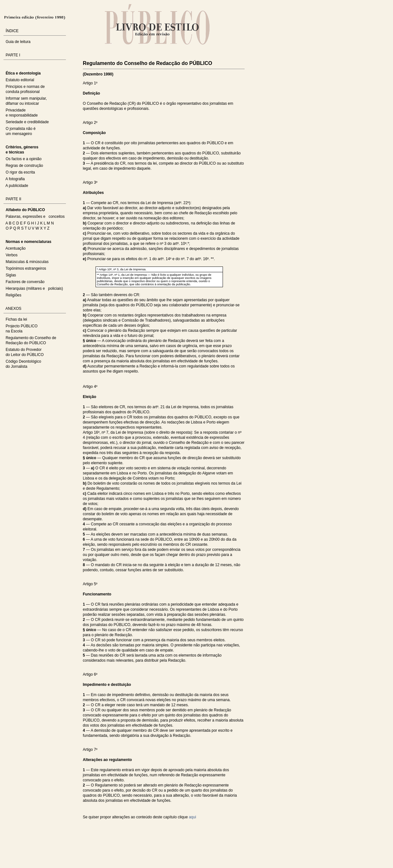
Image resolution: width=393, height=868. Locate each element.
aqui (193, 817)
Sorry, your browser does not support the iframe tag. (125, 836)
